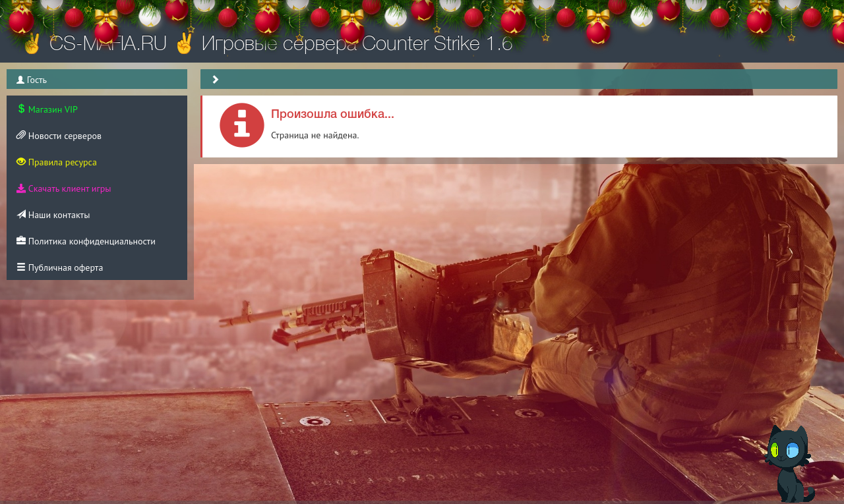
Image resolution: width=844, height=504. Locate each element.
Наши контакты (53, 215)
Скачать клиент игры (64, 188)
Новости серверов (59, 136)
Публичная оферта (60, 267)
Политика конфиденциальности (86, 241)
